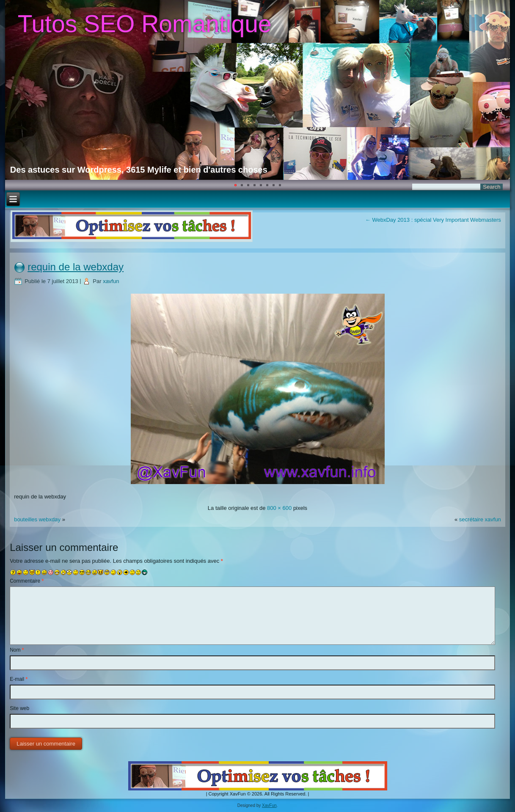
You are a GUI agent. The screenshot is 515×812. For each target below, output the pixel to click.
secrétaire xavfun (480, 519)
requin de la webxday (76, 267)
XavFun (269, 805)
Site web (19, 708)
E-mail (19, 679)
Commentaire (27, 581)
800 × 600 (279, 508)
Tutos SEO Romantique (145, 24)
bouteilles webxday (37, 519)
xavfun (111, 281)
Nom (17, 650)
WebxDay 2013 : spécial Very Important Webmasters (433, 220)
